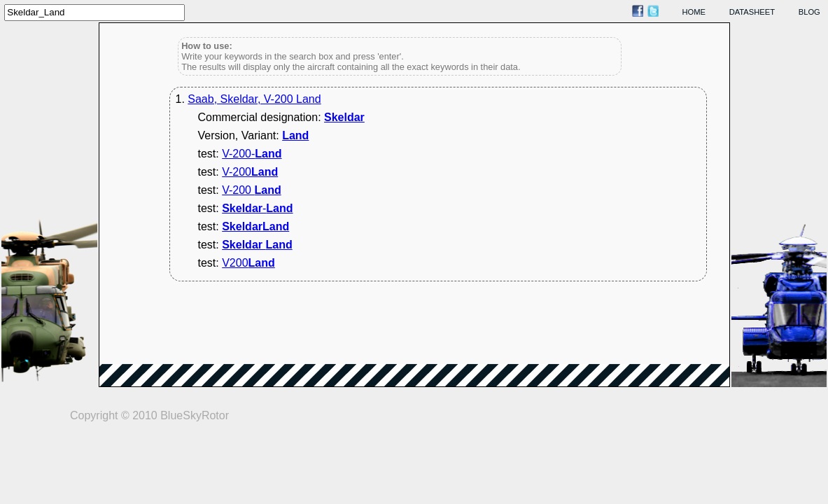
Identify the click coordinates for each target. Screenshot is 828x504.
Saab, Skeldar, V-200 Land (254, 99)
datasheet (752, 12)
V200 (248, 263)
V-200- (252, 154)
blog (809, 12)
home (694, 12)
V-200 (250, 172)
